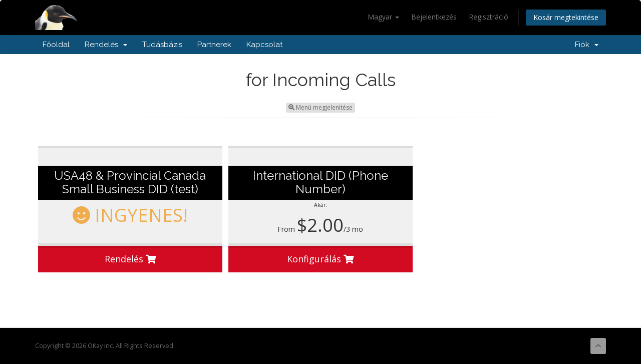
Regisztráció (489, 17)
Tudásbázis (162, 45)
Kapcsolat (264, 45)
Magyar (383, 17)
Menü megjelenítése (320, 107)
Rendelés (106, 45)
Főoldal (56, 45)
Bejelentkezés (434, 17)
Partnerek (214, 45)
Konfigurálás (320, 259)
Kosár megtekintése (566, 17)
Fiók (587, 45)
